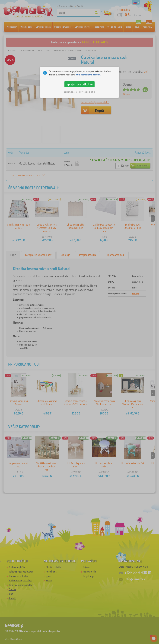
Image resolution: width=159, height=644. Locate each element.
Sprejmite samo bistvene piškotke (80, 92)
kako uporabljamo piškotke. (88, 75)
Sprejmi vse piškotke (80, 84)
